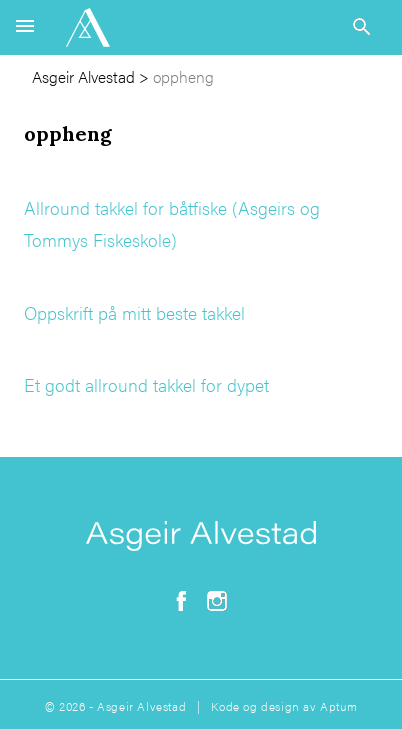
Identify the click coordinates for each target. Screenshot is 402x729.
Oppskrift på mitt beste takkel (134, 312)
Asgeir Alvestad (83, 76)
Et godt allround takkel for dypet (146, 384)
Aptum (338, 706)
